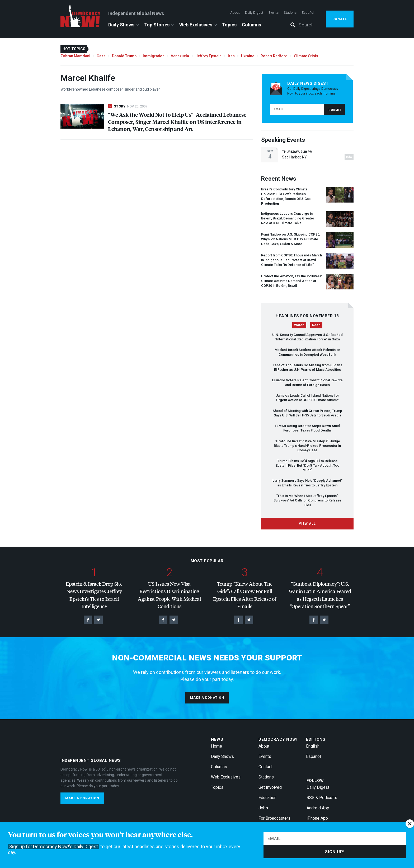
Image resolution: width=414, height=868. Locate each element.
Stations (290, 13)
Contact (265, 767)
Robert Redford (274, 56)
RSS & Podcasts (322, 798)
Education (267, 798)
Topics (229, 25)
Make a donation (207, 698)
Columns (251, 25)
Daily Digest (254, 13)
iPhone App (317, 818)
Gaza (101, 56)
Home (217, 746)
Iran (231, 56)
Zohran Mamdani (75, 56)
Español (308, 13)
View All (307, 524)
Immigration (154, 56)
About (235, 13)
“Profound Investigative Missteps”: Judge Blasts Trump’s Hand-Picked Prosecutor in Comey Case (307, 446)
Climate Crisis (306, 56)
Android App (318, 808)
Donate (340, 19)
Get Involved (270, 787)
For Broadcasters (274, 818)
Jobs (263, 808)
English (313, 746)
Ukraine (248, 56)
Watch (299, 325)
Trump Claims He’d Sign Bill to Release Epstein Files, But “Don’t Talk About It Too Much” (307, 466)
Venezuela (180, 56)
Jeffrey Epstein (208, 56)
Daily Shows (121, 25)
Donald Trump (124, 56)
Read (316, 325)
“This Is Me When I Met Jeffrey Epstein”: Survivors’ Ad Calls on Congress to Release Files (307, 500)
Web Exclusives (196, 25)
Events (274, 13)
